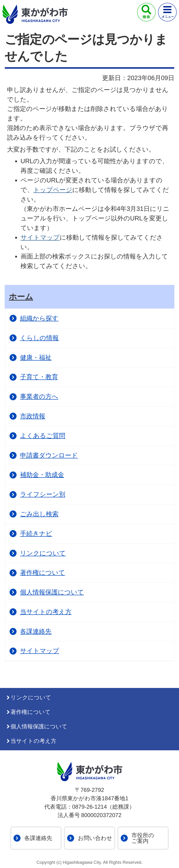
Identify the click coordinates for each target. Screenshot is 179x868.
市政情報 (33, 416)
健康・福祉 (36, 357)
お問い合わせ (95, 838)
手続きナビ (36, 533)
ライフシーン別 (43, 494)
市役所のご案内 (143, 838)
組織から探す (39, 318)
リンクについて (43, 553)
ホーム (21, 297)
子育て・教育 (39, 377)
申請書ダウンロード (49, 455)
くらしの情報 (39, 338)
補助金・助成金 (42, 475)
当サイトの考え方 (46, 612)
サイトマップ (40, 237)
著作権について (43, 572)
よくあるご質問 (43, 436)
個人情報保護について (52, 592)
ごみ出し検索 (39, 514)
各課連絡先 (36, 631)
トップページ (53, 190)
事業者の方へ (39, 396)
